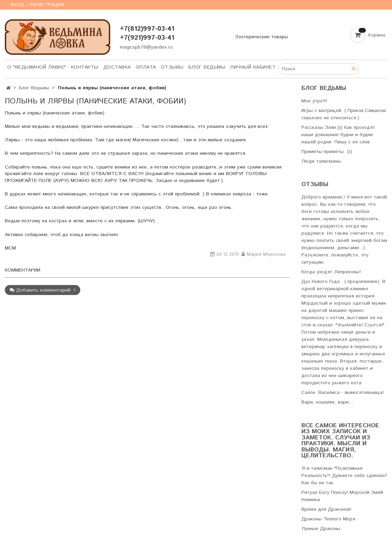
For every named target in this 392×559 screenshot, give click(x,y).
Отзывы (172, 67)
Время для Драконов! (326, 509)
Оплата (146, 67)
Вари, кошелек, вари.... (328, 402)
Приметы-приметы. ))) (327, 152)
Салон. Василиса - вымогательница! (343, 393)
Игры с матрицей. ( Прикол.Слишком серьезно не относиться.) (344, 114)
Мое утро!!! (314, 101)
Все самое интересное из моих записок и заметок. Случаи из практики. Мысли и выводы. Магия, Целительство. (340, 441)
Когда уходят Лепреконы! (331, 272)
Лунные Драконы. (322, 529)
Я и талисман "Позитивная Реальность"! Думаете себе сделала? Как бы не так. (344, 476)
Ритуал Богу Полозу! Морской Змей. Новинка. (343, 496)
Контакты (85, 67)
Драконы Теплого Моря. (329, 519)
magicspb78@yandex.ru (146, 47)
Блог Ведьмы (207, 67)
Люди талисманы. (322, 161)
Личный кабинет (253, 67)
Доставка (117, 67)
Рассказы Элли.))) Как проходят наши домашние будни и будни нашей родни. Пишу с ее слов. (338, 135)
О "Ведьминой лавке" (37, 67)
